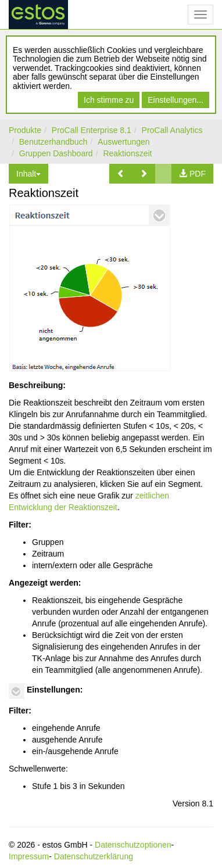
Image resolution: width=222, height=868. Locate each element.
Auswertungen (124, 142)
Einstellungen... (176, 100)
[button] (121, 174)
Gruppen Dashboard (56, 153)
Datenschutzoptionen (133, 845)
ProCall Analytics (172, 130)
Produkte (25, 130)
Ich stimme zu (109, 100)
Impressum (29, 856)
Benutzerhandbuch (53, 142)
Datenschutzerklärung (94, 856)
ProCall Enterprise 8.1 (92, 130)
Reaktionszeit (127, 153)
